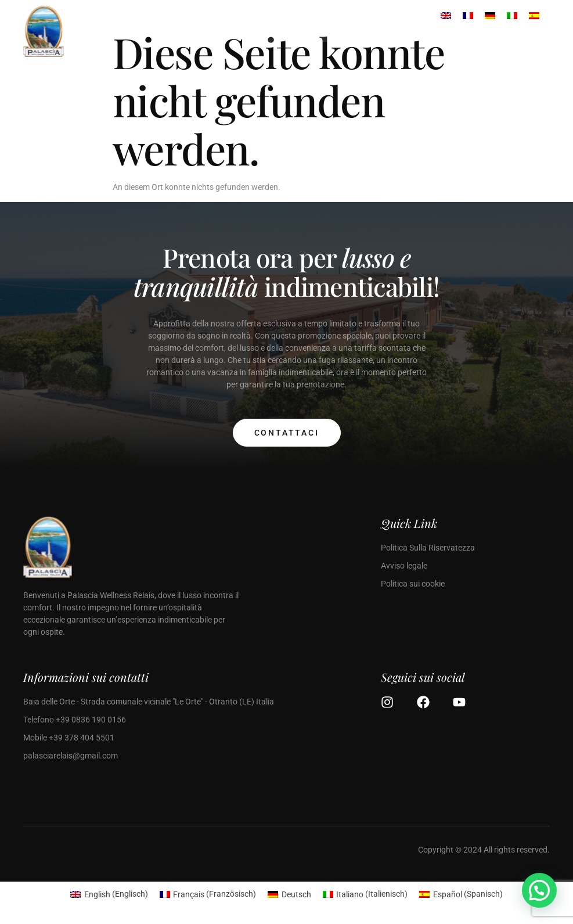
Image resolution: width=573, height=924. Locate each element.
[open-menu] (241, 36)
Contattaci (287, 433)
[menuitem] (109, 894)
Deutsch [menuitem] (296, 894)
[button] (539, 890)
